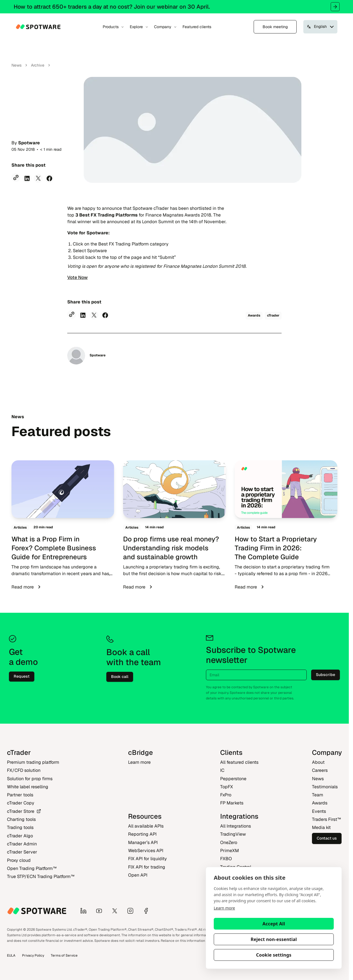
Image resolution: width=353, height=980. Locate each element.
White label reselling (28, 787)
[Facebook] (148, 911)
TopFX (227, 787)
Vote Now (77, 277)
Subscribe (326, 675)
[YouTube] (101, 911)
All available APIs (146, 826)
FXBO (226, 859)
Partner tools (20, 795)
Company (165, 27)
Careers (320, 770)
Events (319, 811)
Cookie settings (274, 955)
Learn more (224, 908)
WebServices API (146, 851)
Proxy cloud (19, 860)
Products (113, 27)
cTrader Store (24, 811)
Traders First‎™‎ (326, 819)
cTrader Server (22, 852)
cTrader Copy (21, 803)
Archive (38, 65)
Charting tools (21, 819)
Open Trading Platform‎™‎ (32, 868)
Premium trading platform (33, 762)
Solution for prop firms (30, 779)
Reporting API (142, 834)
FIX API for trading (147, 867)
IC (222, 770)
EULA (11, 955)
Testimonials (325, 787)
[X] (117, 911)
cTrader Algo (20, 836)
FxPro (226, 795)
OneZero (229, 842)
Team (318, 795)
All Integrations (236, 826)
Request (22, 676)
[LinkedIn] (86, 911)
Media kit (321, 827)
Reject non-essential (274, 939)
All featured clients (239, 762)
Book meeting (275, 27)
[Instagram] (133, 911)
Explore (139, 27)
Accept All (274, 924)
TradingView (233, 834)
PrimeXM (230, 851)
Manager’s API (143, 842)
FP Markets (232, 803)
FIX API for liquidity (147, 859)
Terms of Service (64, 955)
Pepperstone (233, 779)
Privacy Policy (33, 955)
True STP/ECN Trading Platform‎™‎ (41, 876)
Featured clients (197, 27)
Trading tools (20, 827)
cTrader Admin (22, 844)
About (318, 762)
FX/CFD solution (24, 770)
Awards (320, 803)
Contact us (327, 838)
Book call (120, 677)
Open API (138, 875)
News (16, 65)
